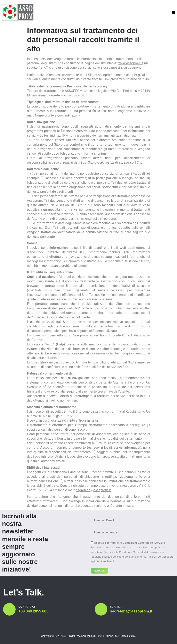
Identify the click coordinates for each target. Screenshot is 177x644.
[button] (174, 12)
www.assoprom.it (131, 63)
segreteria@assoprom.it (66, 95)
